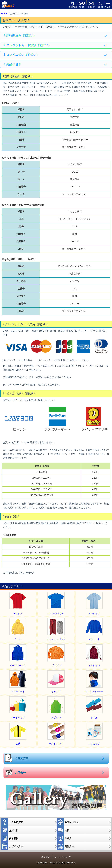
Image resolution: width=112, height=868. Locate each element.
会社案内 (46, 857)
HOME (4, 14)
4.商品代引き (12, 64)
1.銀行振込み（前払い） (20, 35)
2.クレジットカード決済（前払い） (27, 45)
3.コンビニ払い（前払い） (21, 55)
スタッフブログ (63, 857)
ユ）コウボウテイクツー (75, 311)
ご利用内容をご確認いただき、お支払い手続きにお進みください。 (38, 377)
